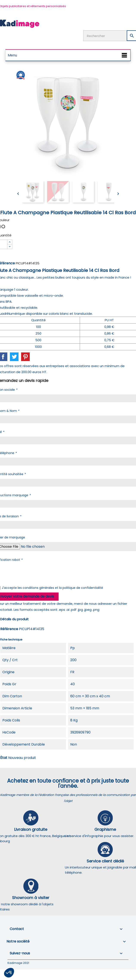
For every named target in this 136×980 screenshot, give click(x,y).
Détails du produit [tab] (14, 619)
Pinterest (25, 357)
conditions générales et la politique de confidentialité (63, 588)
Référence (9, 629)
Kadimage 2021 (18, 963)
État (4, 758)
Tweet (14, 357)
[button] (9, 973)
